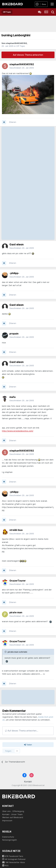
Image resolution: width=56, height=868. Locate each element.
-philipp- (14, 273)
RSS (5, 865)
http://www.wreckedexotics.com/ (18, 431)
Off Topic (21, 46)
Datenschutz (8, 837)
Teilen (28, 745)
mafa (12, 397)
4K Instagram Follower (14, 859)
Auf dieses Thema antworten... (22, 731)
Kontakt (28, 782)
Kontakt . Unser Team (12, 814)
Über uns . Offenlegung (13, 811)
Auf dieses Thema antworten (28, 55)
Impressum (7, 820)
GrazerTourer (18, 581)
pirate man (16, 612)
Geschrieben (22, 68)
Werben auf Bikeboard (13, 817)
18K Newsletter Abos (14, 862)
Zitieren (13, 122)
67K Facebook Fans (13, 856)
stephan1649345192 (16, 43)
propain (14, 334)
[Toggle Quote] (6, 652)
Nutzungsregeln (10, 840)
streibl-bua (16, 530)
